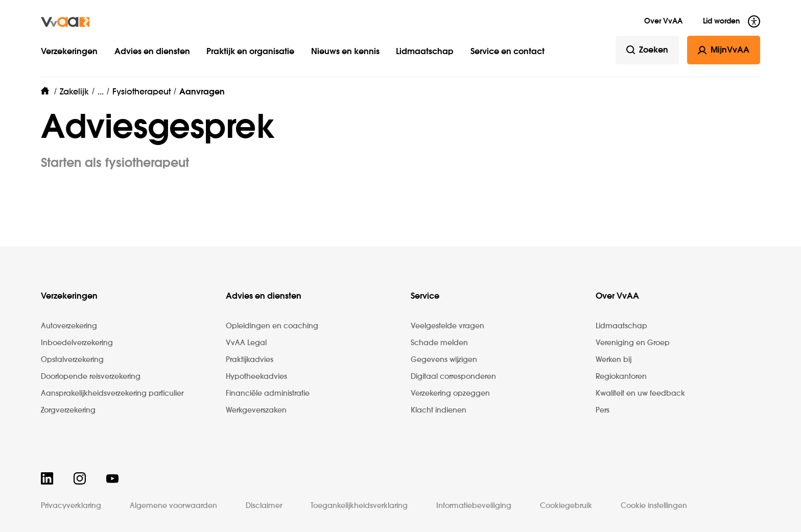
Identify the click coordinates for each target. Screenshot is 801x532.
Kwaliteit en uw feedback (640, 394)
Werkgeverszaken (256, 410)
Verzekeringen (69, 52)
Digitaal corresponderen (453, 377)
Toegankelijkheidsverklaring (359, 506)
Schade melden (439, 343)
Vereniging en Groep (633, 343)
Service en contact (508, 52)
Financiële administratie (268, 394)
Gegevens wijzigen (444, 360)
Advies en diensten (152, 52)
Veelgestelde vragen (447, 326)
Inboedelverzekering (77, 343)
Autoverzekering (69, 326)
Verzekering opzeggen (450, 394)
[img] (65, 22)
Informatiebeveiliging (474, 506)
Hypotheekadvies (256, 377)
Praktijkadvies (250, 360)
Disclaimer (264, 506)
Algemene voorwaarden (173, 506)
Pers (603, 410)
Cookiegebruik (566, 506)
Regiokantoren (621, 377)
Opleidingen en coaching (272, 326)
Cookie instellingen (654, 506)
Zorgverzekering (68, 410)
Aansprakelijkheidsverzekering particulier (112, 394)
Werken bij (614, 360)
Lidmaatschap (425, 52)
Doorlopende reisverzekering (91, 377)
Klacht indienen (439, 410)
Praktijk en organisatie (250, 52)
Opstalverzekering (72, 360)
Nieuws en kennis (345, 52)
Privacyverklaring (71, 506)
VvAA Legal (246, 343)
